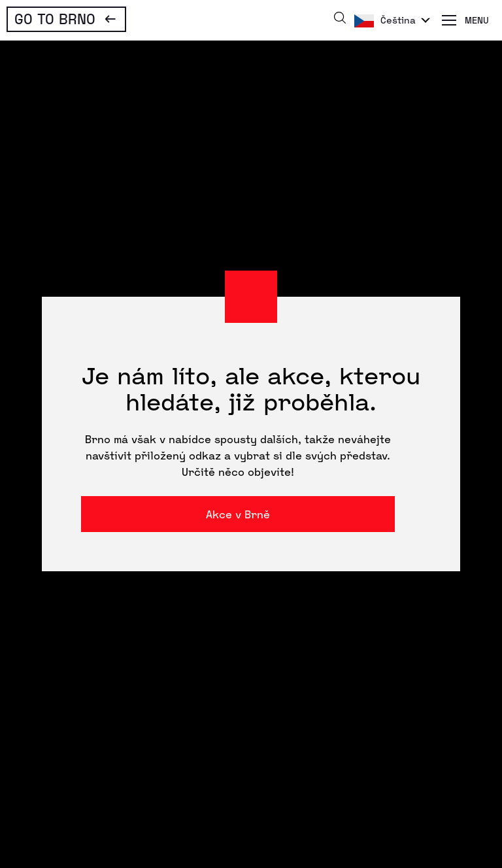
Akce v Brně (238, 514)
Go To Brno (55, 18)
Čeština (398, 20)
